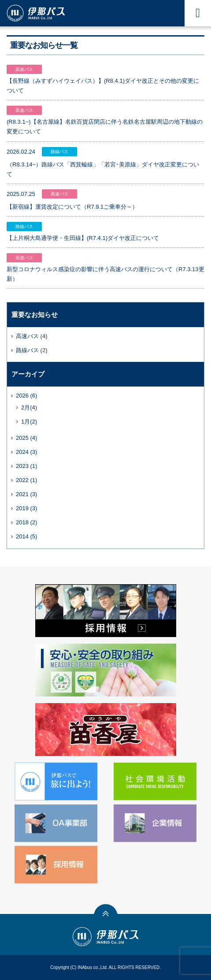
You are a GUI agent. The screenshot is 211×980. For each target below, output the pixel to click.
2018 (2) (26, 522)
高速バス (27, 336)
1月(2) (29, 422)
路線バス (27, 350)
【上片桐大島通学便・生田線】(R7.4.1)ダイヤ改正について (83, 238)
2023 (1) (26, 466)
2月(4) (29, 407)
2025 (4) (26, 438)
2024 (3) (26, 452)
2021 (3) (26, 494)
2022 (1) (26, 480)
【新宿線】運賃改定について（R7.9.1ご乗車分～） (72, 207)
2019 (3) (26, 508)
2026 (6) (26, 396)
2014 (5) (26, 536)
